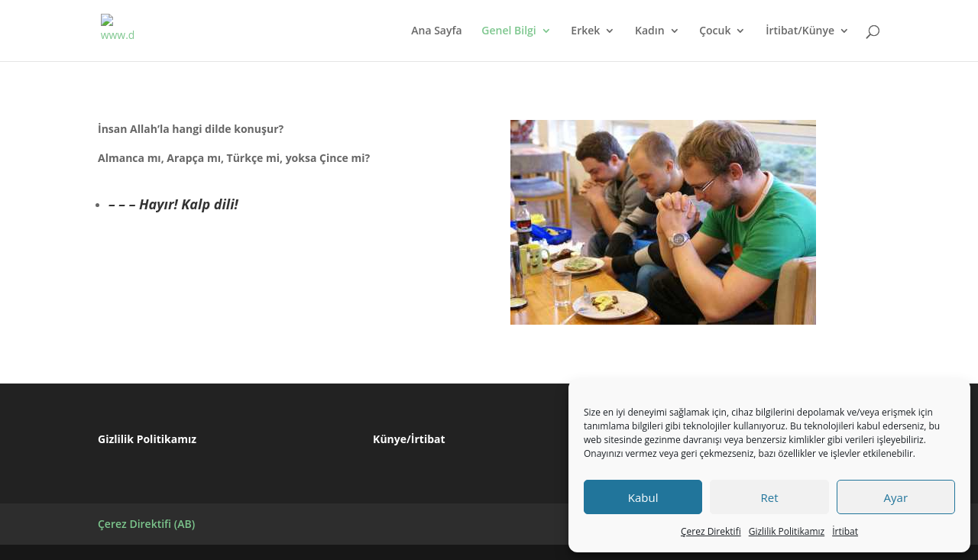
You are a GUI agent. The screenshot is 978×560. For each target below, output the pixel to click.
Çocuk (715, 31)
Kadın (650, 31)
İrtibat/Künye (800, 31)
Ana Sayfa (436, 31)
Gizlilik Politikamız (787, 531)
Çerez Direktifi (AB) (146, 524)
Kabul (643, 497)
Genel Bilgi (508, 31)
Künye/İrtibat (409, 439)
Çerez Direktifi (711, 531)
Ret (769, 497)
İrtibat (845, 531)
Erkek (585, 31)
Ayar (896, 497)
